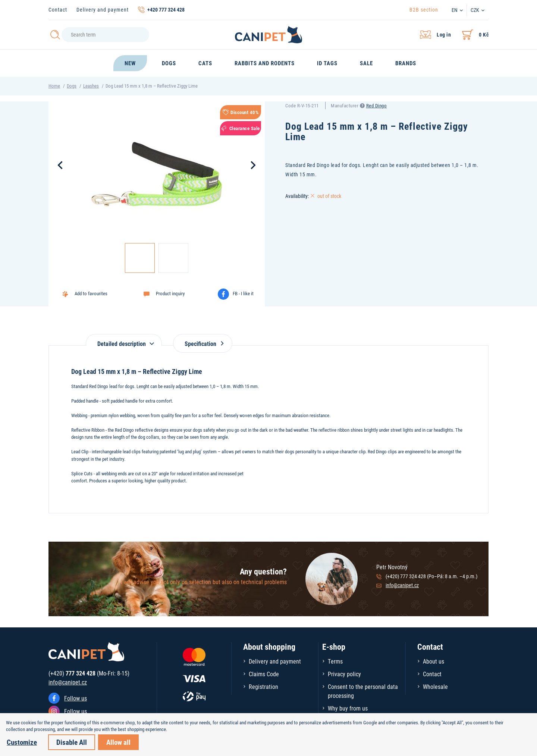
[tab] (124, 340)
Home (54, 86)
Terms (335, 661)
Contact (58, 10)
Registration (263, 686)
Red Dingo (377, 105)
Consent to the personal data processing (363, 691)
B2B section (424, 10)
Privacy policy (344, 674)
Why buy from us (348, 708)
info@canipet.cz (402, 585)
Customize (22, 742)
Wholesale (435, 686)
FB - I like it (243, 293)
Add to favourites (91, 293)
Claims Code (264, 674)
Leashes (91, 86)
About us (434, 661)
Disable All (72, 742)
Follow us (76, 698)
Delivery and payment (103, 10)
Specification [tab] (203, 344)
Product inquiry (170, 293)
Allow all (118, 742)
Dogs (72, 86)
